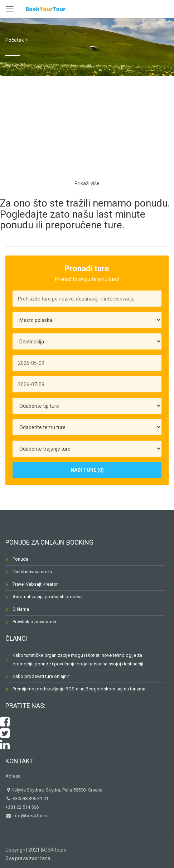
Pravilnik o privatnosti (34, 622)
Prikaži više (87, 183)
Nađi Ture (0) (87, 470)
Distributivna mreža (32, 572)
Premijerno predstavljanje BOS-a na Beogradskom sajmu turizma (79, 689)
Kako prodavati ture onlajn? (41, 676)
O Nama (21, 609)
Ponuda (20, 559)
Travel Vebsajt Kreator (35, 584)
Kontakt (20, 761)
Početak (15, 40)
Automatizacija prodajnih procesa (48, 597)
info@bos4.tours (30, 816)
